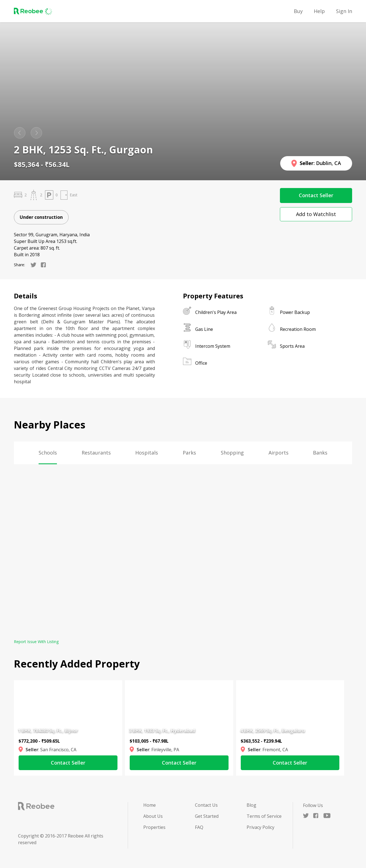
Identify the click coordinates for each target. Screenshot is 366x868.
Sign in (344, 11)
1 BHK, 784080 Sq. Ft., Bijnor (48, 730)
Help (319, 11)
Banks (320, 453)
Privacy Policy (260, 827)
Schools (48, 453)
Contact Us (206, 805)
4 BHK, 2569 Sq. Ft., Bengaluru (273, 730)
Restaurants (96, 453)
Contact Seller (316, 195)
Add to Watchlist (316, 214)
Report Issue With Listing (36, 642)
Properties (154, 827)
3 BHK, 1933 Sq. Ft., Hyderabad (162, 730)
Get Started (207, 816)
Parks (189, 453)
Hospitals (147, 453)
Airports (279, 453)
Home (150, 805)
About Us (153, 816)
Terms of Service (264, 816)
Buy (298, 11)
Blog (251, 805)
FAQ (199, 827)
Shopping (232, 453)
